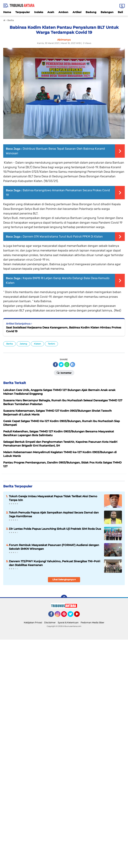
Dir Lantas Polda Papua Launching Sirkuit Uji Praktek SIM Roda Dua (55, 529)
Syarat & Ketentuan (68, 623)
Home (7, 12)
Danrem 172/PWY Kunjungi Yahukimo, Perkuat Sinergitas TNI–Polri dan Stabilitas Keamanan (55, 563)
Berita (9, 344)
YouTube (79, 616)
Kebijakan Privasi (33, 623)
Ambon (63, 12)
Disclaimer (50, 623)
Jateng (23, 344)
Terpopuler (23, 12)
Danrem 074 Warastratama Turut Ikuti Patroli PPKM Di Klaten (63, 237)
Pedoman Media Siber (92, 623)
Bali (120, 12)
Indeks (39, 12)
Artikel (77, 12)
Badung (91, 12)
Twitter (72, 616)
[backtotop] (64, 598)
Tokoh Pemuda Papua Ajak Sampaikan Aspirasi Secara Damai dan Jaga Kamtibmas (54, 514)
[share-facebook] (55, 365)
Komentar (64, 373)
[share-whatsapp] (67, 365)
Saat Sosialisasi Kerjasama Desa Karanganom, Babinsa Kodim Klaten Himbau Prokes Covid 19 (64, 329)
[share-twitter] (61, 365)
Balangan (107, 12)
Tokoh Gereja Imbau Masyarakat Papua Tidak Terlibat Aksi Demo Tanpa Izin (53, 498)
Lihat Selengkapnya (64, 579)
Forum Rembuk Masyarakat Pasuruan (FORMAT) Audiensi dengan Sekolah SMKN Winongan (54, 547)
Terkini (51, 344)
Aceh (51, 12)
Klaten (37, 344)
